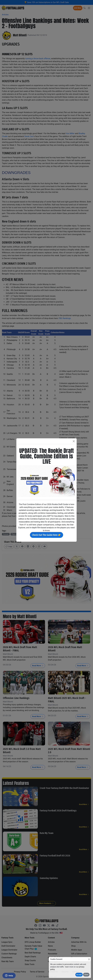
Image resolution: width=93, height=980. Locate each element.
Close (86, 975)
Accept (79, 975)
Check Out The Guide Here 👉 (46, 535)
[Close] (89, 959)
